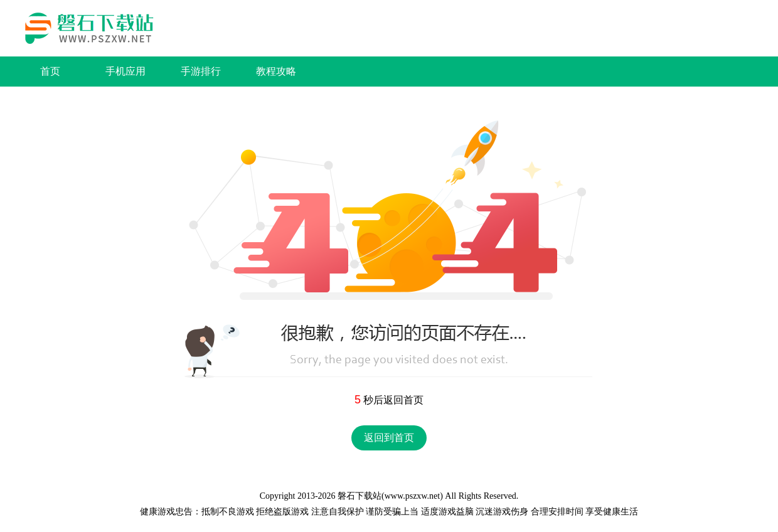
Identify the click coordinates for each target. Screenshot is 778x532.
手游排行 (201, 71)
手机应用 (125, 71)
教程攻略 (276, 71)
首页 (50, 71)
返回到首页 (389, 438)
